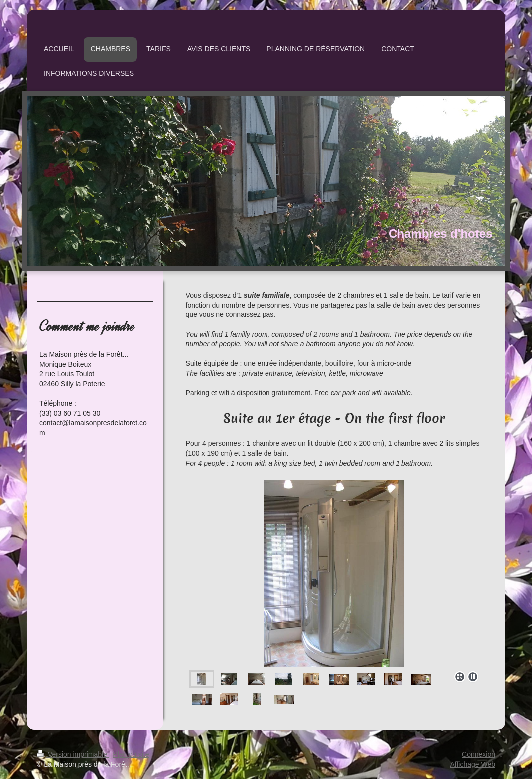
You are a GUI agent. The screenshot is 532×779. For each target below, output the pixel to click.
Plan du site (131, 754)
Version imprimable (73, 754)
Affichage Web (472, 764)
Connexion (478, 754)
